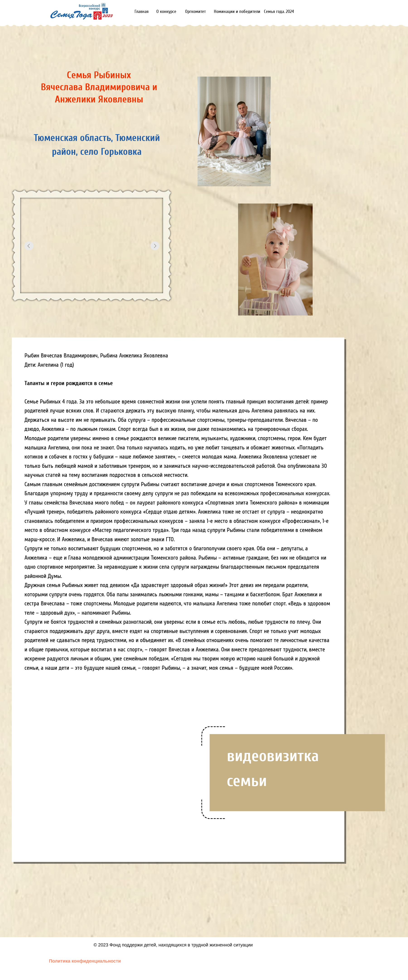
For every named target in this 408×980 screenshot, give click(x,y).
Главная (142, 11)
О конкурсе (166, 11)
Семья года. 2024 (279, 11)
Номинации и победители (237, 11)
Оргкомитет (195, 11)
